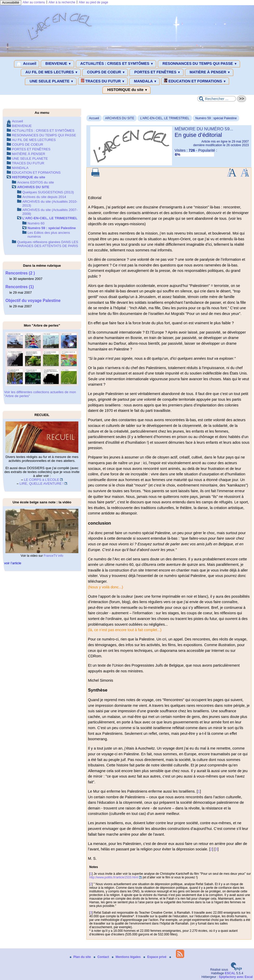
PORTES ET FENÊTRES (156, 72)
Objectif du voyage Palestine (33, 301)
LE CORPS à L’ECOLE (42, 480)
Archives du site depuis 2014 (44, 197)
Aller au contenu (34, 2)
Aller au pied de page (93, 2)
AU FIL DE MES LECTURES (51, 72)
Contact (102, 957)
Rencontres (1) (20, 287)
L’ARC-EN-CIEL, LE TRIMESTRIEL (165, 118)
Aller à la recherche (62, 2)
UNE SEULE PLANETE (51, 81)
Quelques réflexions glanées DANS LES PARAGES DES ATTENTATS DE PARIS (48, 244)
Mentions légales (127, 957)
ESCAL (230, 973)
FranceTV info (53, 556)
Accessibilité (11, 3)
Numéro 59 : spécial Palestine (216, 118)
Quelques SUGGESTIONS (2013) (48, 192)
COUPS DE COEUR (105, 72)
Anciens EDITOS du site (36, 182)
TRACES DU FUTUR (103, 81)
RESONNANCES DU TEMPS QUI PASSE (199, 64)
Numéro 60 (36, 223)
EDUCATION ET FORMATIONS (195, 81)
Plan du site (81, 957)
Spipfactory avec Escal (236, 977)
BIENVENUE (57, 64)
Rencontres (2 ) (20, 273)
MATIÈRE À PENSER (209, 72)
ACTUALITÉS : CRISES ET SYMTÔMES (116, 64)
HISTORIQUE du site (126, 90)
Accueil (27, 64)
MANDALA (144, 81)
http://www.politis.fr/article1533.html (114, 877)
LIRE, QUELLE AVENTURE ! (42, 484)
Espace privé (155, 957)
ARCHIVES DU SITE (120, 118)
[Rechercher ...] (217, 99)
